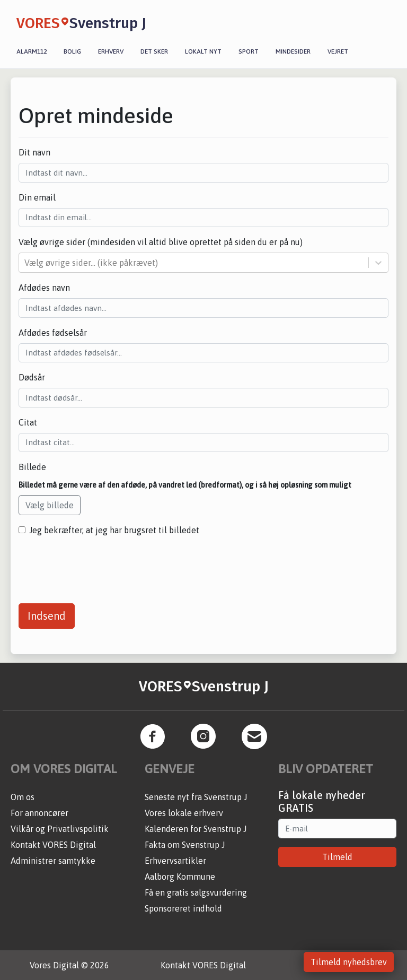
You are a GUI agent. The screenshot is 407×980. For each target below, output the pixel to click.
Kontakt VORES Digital (53, 845)
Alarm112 (32, 51)
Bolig (72, 51)
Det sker (154, 51)
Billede (32, 467)
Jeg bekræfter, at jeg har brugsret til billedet (114, 530)
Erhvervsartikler (175, 861)
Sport (249, 51)
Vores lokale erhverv (184, 813)
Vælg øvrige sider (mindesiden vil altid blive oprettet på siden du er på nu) (161, 242)
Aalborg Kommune (180, 877)
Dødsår (32, 377)
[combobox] (25, 263)
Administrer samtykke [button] (53, 861)
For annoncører (39, 813)
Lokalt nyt (203, 51)
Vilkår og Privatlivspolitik (60, 829)
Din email (37, 197)
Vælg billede (50, 505)
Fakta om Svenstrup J (185, 845)
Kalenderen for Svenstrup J (196, 829)
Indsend (47, 616)
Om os (23, 797)
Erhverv (111, 51)
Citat (28, 422)
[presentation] (99, 566)
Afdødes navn (44, 288)
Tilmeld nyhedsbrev (349, 962)
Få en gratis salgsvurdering (196, 892)
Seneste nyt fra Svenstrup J (196, 797)
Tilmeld (337, 857)
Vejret (338, 51)
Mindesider (293, 51)
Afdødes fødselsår (53, 333)
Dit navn (34, 152)
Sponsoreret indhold (183, 908)
